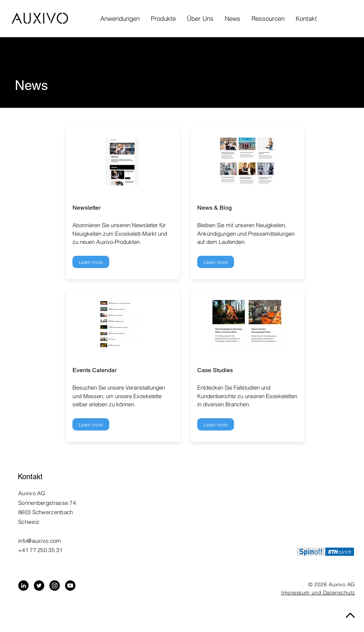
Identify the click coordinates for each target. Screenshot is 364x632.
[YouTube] (70, 586)
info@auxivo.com (40, 541)
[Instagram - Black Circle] (55, 586)
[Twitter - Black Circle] (39, 586)
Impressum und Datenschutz (318, 593)
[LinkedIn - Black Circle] (23, 586)
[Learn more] (91, 262)
